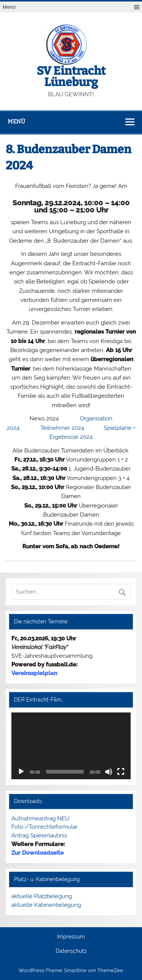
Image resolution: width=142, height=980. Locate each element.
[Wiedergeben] (21, 772)
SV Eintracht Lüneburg (71, 77)
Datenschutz (71, 951)
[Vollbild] (121, 772)
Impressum (71, 937)
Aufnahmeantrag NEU (40, 818)
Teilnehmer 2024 (62, 428)
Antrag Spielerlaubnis (39, 835)
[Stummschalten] (109, 772)
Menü (9, 7)
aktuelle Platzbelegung (42, 896)
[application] (71, 746)
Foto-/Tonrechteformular (44, 827)
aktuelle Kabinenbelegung (46, 905)
